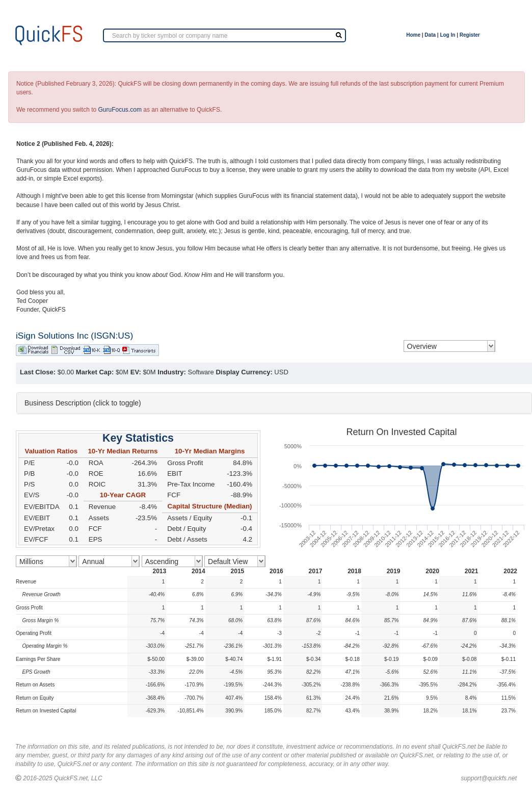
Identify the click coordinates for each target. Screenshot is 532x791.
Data (430, 35)
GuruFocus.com (120, 110)
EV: (136, 372)
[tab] (274, 403)
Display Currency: (244, 372)
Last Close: (38, 372)
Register (470, 35)
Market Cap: (95, 372)
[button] (274, 403)
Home (413, 35)
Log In (447, 35)
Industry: (172, 372)
